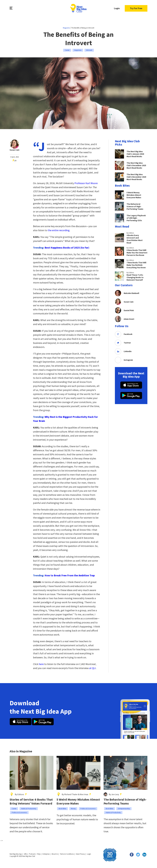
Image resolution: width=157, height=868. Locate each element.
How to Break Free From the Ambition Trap (70, 575)
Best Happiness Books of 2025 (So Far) (67, 248)
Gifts (25, 854)
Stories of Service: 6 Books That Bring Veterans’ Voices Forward (31, 802)
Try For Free (136, 8)
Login (117, 8)
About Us (55, 854)
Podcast (32, 854)
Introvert (89, 50)
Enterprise (46, 854)
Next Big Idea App (16, 854)
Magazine (66, 28)
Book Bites (62, 809)
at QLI (92, 668)
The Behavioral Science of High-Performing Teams (125, 802)
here (41, 664)
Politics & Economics (19, 813)
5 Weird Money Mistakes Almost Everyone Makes (78, 802)
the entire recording (59, 230)
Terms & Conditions (67, 854)
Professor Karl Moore (86, 183)
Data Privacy (80, 854)
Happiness (78, 50)
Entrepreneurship (124, 809)
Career (67, 50)
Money (73, 809)
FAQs (39, 854)
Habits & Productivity (29, 809)
